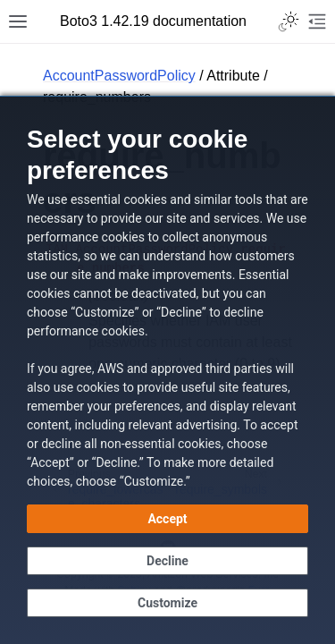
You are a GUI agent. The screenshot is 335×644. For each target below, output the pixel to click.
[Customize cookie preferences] (167, 603)
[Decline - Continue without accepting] (167, 561)
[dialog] (167, 370)
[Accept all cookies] (167, 519)
